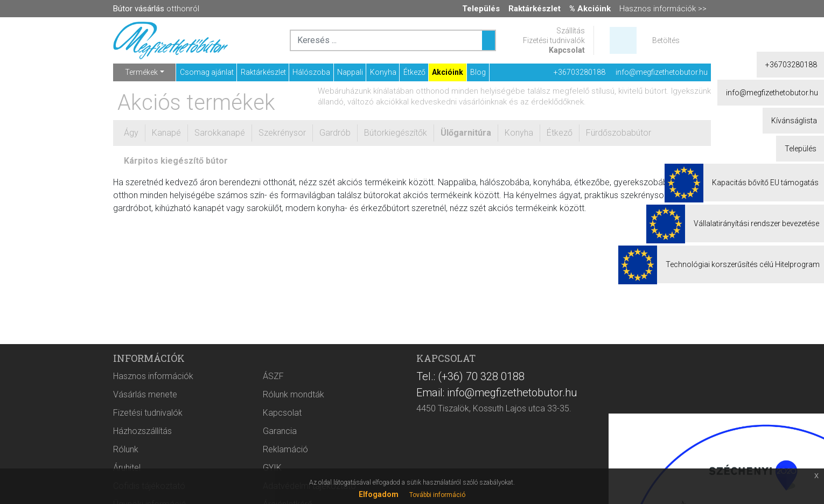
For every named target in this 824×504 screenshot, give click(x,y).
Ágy (131, 133)
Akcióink (448, 72)
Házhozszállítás (142, 431)
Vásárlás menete (145, 394)
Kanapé (166, 133)
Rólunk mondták (294, 394)
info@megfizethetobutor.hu (662, 72)
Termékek (141, 72)
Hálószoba (311, 72)
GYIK (272, 468)
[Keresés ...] (488, 40)
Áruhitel (127, 468)
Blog (478, 72)
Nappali (350, 72)
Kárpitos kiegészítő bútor (176, 161)
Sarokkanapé (220, 133)
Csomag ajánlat (207, 72)
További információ (437, 495)
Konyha (383, 72)
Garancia (280, 431)
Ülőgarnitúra (466, 133)
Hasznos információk (153, 376)
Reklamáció (285, 449)
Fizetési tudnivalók (554, 40)
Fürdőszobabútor (619, 133)
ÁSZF (273, 376)
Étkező (414, 72)
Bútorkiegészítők (396, 133)
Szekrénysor (282, 133)
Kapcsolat (567, 50)
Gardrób (335, 133)
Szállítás (571, 31)
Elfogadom (379, 494)
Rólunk (126, 449)
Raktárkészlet (263, 72)
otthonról (156, 9)
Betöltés (666, 40)
